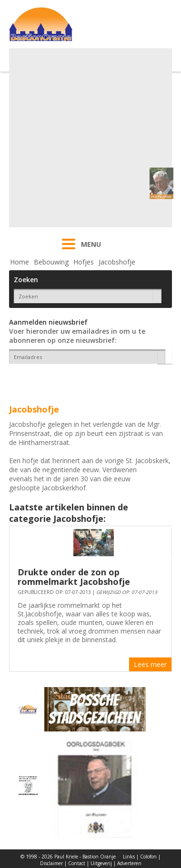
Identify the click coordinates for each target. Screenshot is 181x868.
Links (129, 857)
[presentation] (65, 381)
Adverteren (129, 863)
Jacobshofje (117, 262)
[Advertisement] (89, 138)
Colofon (148, 857)
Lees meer (150, 664)
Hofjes (84, 262)
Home (20, 262)
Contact (77, 863)
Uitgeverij (101, 863)
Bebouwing (51, 262)
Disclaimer (51, 863)
